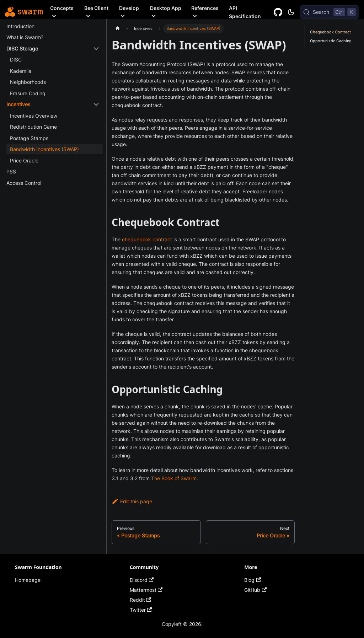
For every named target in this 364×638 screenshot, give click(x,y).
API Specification (245, 12)
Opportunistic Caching (331, 41)
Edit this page (132, 501)
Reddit (141, 600)
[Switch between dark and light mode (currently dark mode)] (291, 12)
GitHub (255, 590)
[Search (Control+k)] (329, 12)
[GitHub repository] (278, 12)
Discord (142, 580)
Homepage (28, 580)
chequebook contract (147, 239)
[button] (53, 49)
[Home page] (117, 29)
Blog (253, 580)
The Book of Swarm (174, 478)
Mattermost (146, 590)
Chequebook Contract (330, 32)
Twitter (141, 610)
